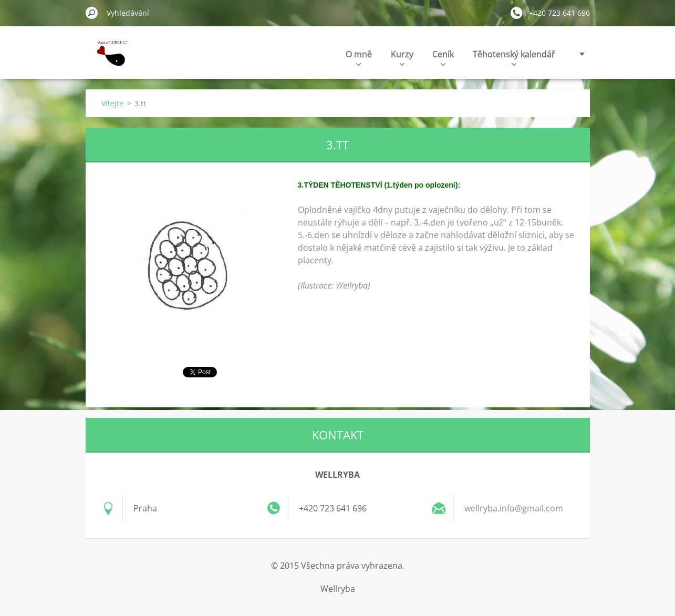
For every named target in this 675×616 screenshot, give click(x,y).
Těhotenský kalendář (514, 57)
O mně (359, 57)
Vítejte (112, 103)
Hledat (92, 13)
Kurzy (402, 57)
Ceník (443, 57)
